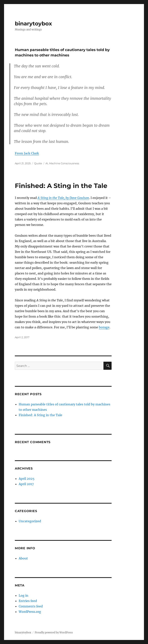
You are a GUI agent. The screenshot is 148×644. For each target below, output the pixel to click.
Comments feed (31, 606)
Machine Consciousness (64, 163)
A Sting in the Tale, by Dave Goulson (63, 198)
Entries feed (28, 601)
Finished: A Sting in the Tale (61, 186)
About (23, 558)
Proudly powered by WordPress (54, 633)
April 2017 (26, 484)
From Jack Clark (27, 153)
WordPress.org (30, 612)
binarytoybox (33, 23)
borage (104, 327)
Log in (24, 595)
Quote (38, 163)
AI (47, 163)
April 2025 (27, 479)
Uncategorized (30, 521)
